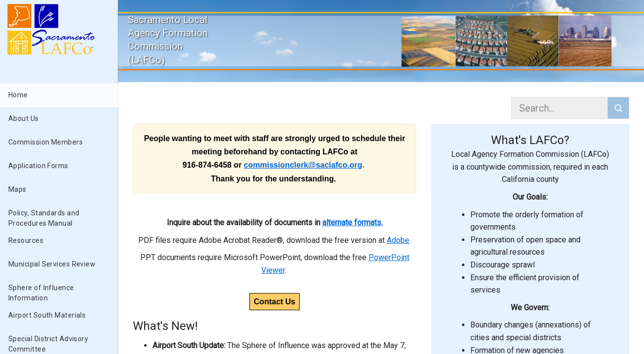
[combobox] (561, 108)
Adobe (398, 240)
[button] (618, 108)
